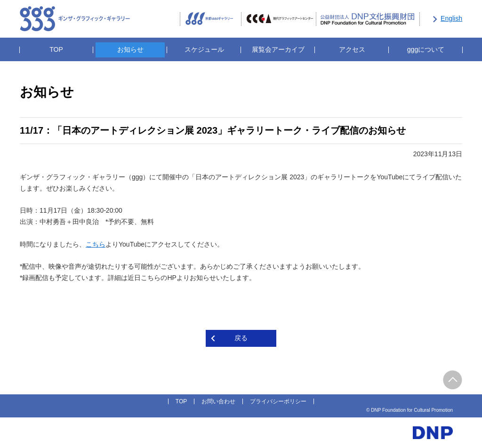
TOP (56, 49)
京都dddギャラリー (210, 19)
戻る (241, 338)
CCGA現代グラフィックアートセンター (279, 19)
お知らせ (130, 49)
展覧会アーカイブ (278, 49)
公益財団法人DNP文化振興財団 (368, 19)
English (451, 18)
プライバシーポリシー (278, 401)
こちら (96, 244)
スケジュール (204, 49)
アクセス (352, 49)
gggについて (426, 49)
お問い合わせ (218, 401)
